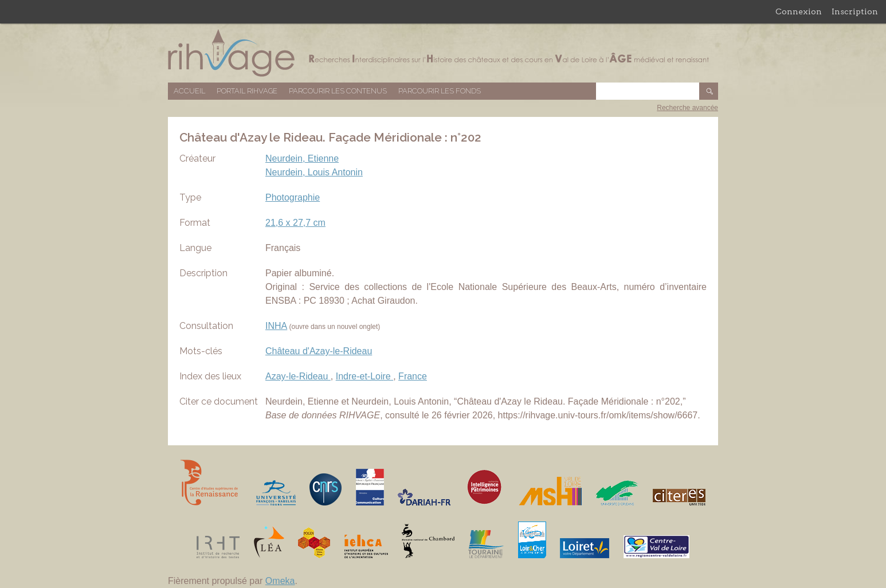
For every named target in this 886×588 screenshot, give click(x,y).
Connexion (799, 11)
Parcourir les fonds (440, 91)
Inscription (855, 11)
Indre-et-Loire (365, 376)
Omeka (280, 581)
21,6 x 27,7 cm (295, 223)
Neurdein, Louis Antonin (314, 172)
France (413, 376)
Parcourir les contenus (338, 91)
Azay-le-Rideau (298, 376)
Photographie (293, 197)
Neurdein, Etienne (302, 158)
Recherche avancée (687, 108)
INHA (276, 326)
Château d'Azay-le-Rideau (319, 351)
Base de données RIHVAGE (443, 53)
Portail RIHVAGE (247, 91)
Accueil (189, 91)
